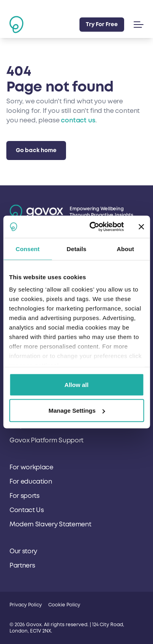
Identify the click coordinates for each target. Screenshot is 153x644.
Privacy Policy (26, 605)
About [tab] (125, 249)
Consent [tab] (27, 249)
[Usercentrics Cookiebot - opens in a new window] (92, 227)
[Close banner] (141, 227)
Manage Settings (77, 411)
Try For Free (102, 24)
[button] (137, 25)
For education (31, 482)
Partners (22, 566)
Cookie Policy (64, 605)
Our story (23, 551)
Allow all (76, 384)
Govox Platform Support (46, 440)
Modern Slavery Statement (50, 524)
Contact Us (27, 510)
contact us (78, 120)
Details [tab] (77, 249)
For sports (25, 496)
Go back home (36, 150)
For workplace (31, 467)
